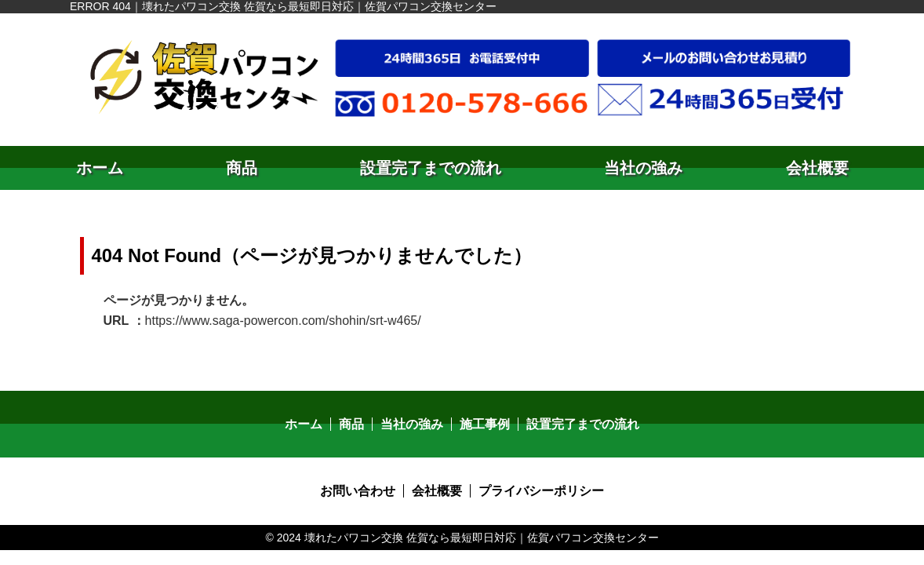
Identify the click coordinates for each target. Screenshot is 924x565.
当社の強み (643, 168)
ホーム (100, 168)
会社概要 (817, 168)
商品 (242, 168)
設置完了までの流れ (431, 168)
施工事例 (485, 424)
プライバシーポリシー (541, 491)
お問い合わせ (358, 491)
